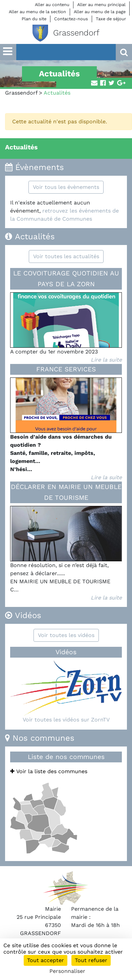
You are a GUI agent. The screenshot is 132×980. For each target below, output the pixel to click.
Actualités (21, 147)
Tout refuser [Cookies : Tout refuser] (91, 960)
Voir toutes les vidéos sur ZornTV (66, 720)
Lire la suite (106, 360)
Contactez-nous (71, 19)
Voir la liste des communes (49, 771)
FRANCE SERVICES (66, 369)
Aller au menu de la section (37, 12)
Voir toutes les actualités (66, 256)
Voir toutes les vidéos (66, 635)
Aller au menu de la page (100, 12)
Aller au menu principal (101, 5)
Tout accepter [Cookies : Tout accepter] (46, 960)
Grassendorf (21, 93)
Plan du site (34, 19)
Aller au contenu (52, 5)
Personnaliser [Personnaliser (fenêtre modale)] (67, 971)
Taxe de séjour (111, 19)
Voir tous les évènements (66, 187)
